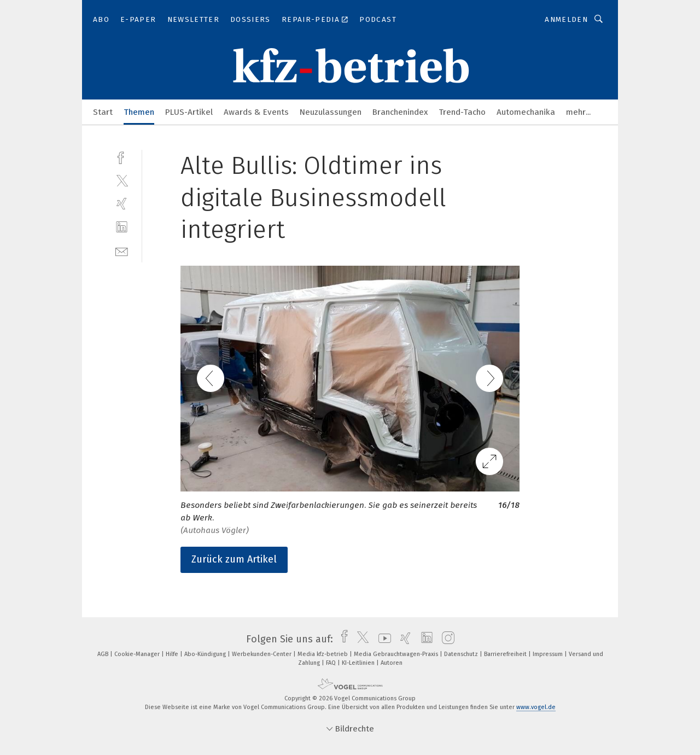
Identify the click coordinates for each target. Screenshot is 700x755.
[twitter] (122, 180)
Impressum (549, 654)
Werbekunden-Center (262, 654)
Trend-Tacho (462, 112)
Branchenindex (400, 112)
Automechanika (526, 112)
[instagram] (445, 639)
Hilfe (173, 654)
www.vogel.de (536, 707)
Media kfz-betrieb (323, 654)
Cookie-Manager (138, 654)
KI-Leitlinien (359, 663)
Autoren (392, 663)
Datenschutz (462, 654)
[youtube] (382, 639)
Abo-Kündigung (206, 654)
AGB (104, 654)
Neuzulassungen (331, 112)
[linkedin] (122, 227)
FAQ (332, 663)
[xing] (122, 204)
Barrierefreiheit (506, 654)
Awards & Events (256, 112)
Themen (139, 112)
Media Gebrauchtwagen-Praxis (397, 654)
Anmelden (566, 19)
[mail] (122, 251)
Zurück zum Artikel (234, 559)
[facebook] (122, 157)
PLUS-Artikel (189, 112)
